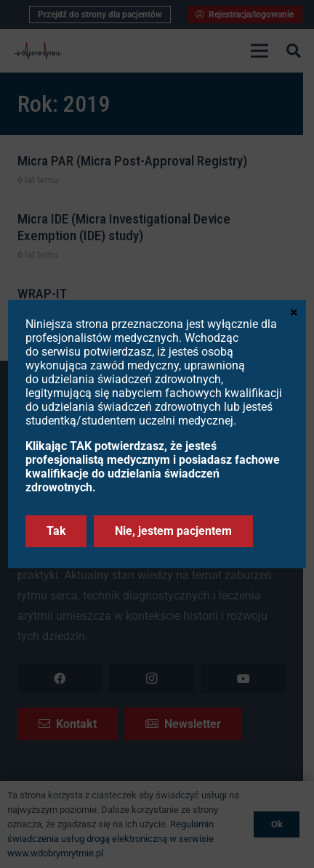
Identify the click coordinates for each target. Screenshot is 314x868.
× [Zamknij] (294, 311)
